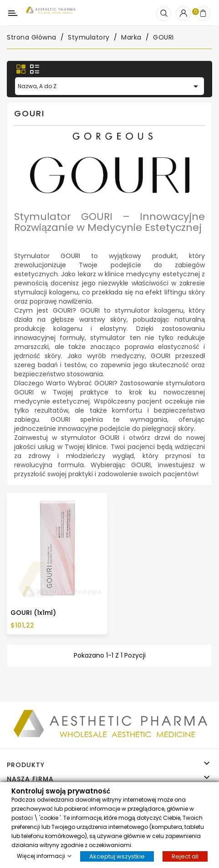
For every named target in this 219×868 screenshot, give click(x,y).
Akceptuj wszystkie (117, 856)
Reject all (185, 856)
